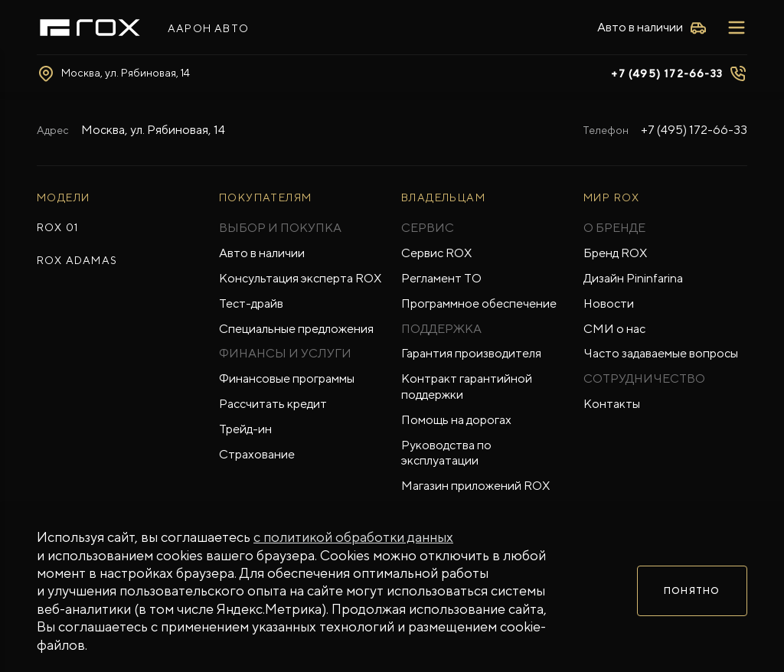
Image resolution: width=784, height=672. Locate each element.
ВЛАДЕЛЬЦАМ (443, 197)
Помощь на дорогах (456, 420)
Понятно (692, 591)
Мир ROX (612, 197)
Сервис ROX (436, 253)
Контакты (612, 404)
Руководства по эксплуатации (446, 453)
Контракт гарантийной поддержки (467, 387)
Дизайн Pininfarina (633, 278)
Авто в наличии (262, 253)
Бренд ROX (615, 253)
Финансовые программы (287, 378)
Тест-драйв (251, 303)
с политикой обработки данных (353, 537)
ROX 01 (57, 227)
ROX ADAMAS (77, 260)
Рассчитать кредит (273, 404)
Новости (609, 303)
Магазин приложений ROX (475, 486)
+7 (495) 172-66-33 (667, 73)
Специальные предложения (296, 329)
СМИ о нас (614, 329)
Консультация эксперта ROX (300, 278)
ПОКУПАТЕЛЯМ (265, 197)
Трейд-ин (245, 429)
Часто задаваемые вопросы (661, 353)
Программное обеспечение (479, 303)
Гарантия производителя (471, 353)
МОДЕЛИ (63, 197)
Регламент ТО (441, 278)
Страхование (257, 454)
